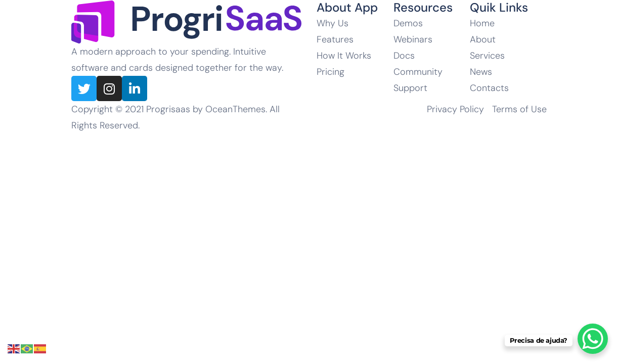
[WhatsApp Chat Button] (593, 339)
